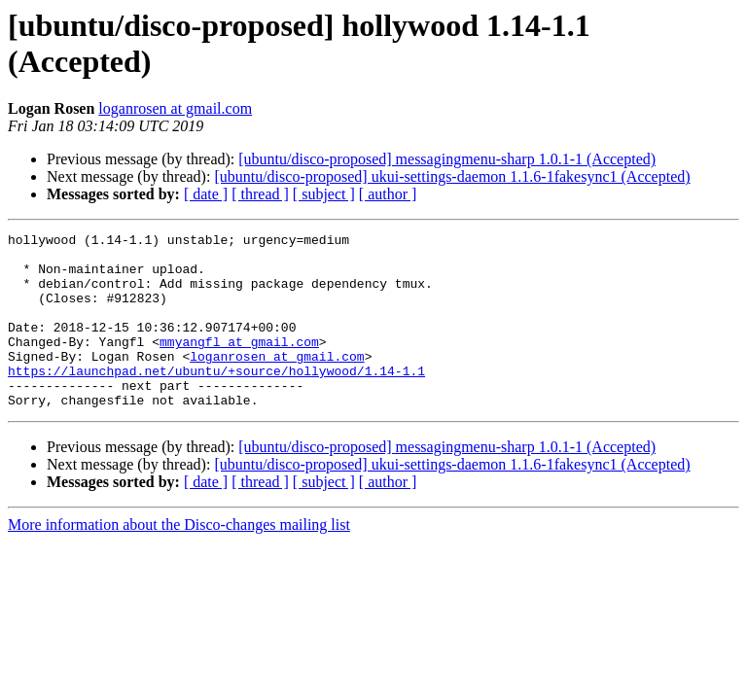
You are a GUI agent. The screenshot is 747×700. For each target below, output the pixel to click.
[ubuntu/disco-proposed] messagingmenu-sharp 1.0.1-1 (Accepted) (447, 159)
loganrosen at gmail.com (175, 108)
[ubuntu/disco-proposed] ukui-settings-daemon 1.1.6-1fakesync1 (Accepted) (452, 176)
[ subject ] (324, 194)
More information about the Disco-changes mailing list (179, 560)
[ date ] (206, 194)
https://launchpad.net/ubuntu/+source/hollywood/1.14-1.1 (216, 400)
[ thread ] (260, 194)
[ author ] (388, 194)
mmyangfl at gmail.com (239, 365)
